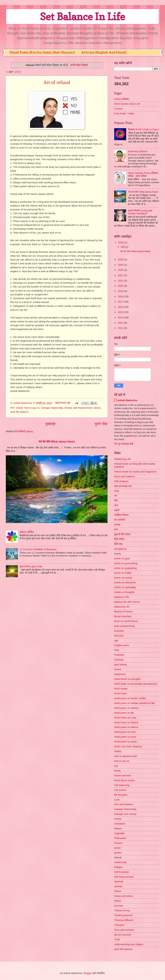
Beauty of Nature (123, 611)
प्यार (116, 505)
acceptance (120, 549)
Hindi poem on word (125, 737)
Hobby (118, 751)
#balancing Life (122, 459)
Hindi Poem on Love (125, 718)
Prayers (118, 843)
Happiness (120, 674)
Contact (118, 109)
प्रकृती (117, 510)
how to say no (32, 408)
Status (118, 891)
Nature (118, 828)
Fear (117, 650)
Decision (119, 636)
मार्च (123, 247)
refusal (68, 408)
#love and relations (124, 476)
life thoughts (121, 795)
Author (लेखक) (122, 99)
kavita (117, 771)
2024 (121, 265)
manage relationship (52, 408)
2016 (121, 307)
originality (119, 833)
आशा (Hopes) (121, 481)
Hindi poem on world (125, 742)
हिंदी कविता (119, 539)
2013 (121, 323)
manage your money (125, 814)
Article (20, 408)
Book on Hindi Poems (126, 621)
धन (116, 496)
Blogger (88, 973)
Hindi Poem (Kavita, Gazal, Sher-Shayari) (42, 52)
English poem (122, 645)
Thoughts (119, 925)
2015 (121, 312)
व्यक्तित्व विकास (121, 515)
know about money (124, 780)
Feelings (119, 660)
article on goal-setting (126, 563)
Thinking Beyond (123, 915)
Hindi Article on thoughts (127, 679)
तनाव (116, 491)
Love (117, 800)
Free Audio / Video (124, 113)
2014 (121, 317)
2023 (121, 270)
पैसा (116, 500)
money (118, 819)
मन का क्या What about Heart (57, 441)
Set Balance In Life (82, 16)
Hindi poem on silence (126, 727)
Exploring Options (138, 151)
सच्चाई (117, 525)
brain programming (124, 626)
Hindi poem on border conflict (130, 698)
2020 (121, 286)
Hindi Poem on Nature (126, 722)
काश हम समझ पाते (123, 486)
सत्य (116, 529)
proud (117, 848)
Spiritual (119, 881)
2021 (121, 281)
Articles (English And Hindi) (104, 52)
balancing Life (122, 607)
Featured (119, 655)
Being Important (123, 616)
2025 (121, 259)
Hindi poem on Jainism (127, 708)
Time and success (124, 930)
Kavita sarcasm (123, 775)
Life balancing (122, 785)
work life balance (19, 412)
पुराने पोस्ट (101, 424)
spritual (118, 886)
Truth (117, 939)
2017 (121, 302)
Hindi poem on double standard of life (134, 703)
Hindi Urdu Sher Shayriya (128, 746)
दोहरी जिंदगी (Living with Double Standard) (140, 212)
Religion (119, 867)
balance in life (122, 597)
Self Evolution (122, 872)
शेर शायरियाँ (120, 520)
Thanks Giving (122, 910)
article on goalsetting (125, 568)
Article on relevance (125, 582)
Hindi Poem (120, 693)
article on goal (122, 558)
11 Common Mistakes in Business (38, 549)
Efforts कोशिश (27, 532)
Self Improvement (83, 408)
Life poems (120, 790)
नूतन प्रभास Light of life (31, 566)
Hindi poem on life (124, 713)
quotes (118, 853)
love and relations (124, 804)
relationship (120, 862)
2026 (121, 242)
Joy (116, 766)
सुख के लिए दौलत (122, 534)
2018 (121, 296)
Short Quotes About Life (127, 104)
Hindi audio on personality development (136, 684)
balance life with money (127, 602)
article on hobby (123, 573)
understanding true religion (129, 944)
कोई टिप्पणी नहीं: (63, 403)
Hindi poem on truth (125, 732)
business (119, 631)
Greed (118, 669)
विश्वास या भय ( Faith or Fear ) (144, 129)
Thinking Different (124, 920)
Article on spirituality (125, 587)
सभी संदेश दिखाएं (79, 65)
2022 (121, 275)
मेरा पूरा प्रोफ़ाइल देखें (124, 444)
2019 (121, 291)
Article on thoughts (124, 592)
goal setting (120, 664)
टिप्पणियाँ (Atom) (25, 431)
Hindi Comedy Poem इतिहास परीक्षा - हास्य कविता (143, 174)
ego (116, 640)
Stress (97, 408)
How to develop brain (126, 756)
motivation (120, 824)
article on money (123, 578)
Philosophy (120, 838)
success (119, 906)
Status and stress (124, 896)
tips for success (123, 935)
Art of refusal (57, 82)
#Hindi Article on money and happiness (135, 472)
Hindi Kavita (121, 689)
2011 (121, 328)
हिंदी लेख (118, 544)
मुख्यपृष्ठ (50, 424)
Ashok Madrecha (127, 400)
